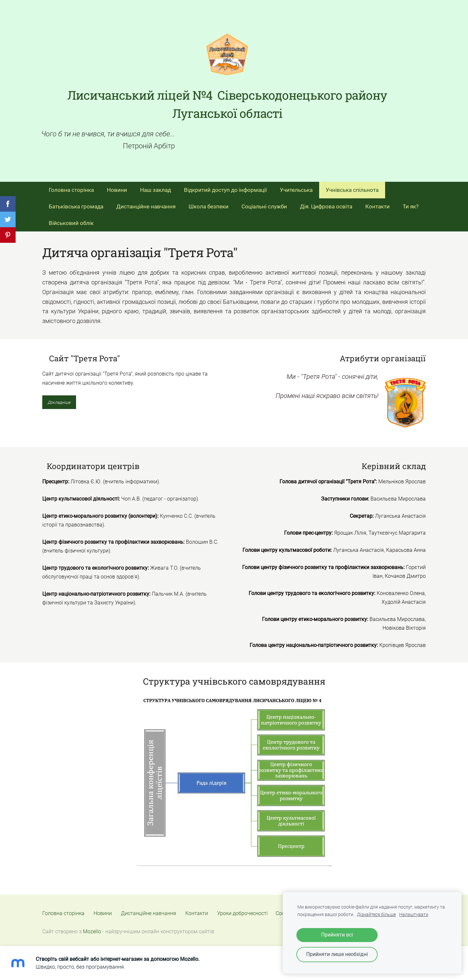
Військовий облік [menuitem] (71, 220)
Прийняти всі (337, 935)
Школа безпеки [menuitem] (208, 204)
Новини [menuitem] (117, 187)
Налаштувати (414, 915)
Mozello (92, 929)
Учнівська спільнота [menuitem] (352, 187)
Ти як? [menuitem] (411, 204)
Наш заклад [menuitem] (156, 187)
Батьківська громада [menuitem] (76, 204)
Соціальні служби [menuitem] (264, 204)
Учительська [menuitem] (296, 187)
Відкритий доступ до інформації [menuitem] (225, 187)
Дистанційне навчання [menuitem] (146, 204)
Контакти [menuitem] (377, 204)
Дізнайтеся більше (376, 915)
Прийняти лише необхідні (337, 954)
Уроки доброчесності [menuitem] (242, 911)
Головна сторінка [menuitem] (71, 187)
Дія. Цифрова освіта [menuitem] (326, 204)
